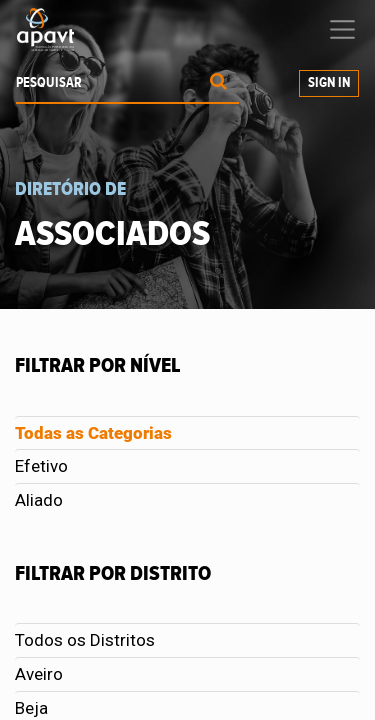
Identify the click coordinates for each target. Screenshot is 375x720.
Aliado (39, 500)
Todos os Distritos (85, 640)
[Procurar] (218, 83)
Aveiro (39, 674)
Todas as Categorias (93, 433)
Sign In (329, 83)
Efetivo (41, 466)
